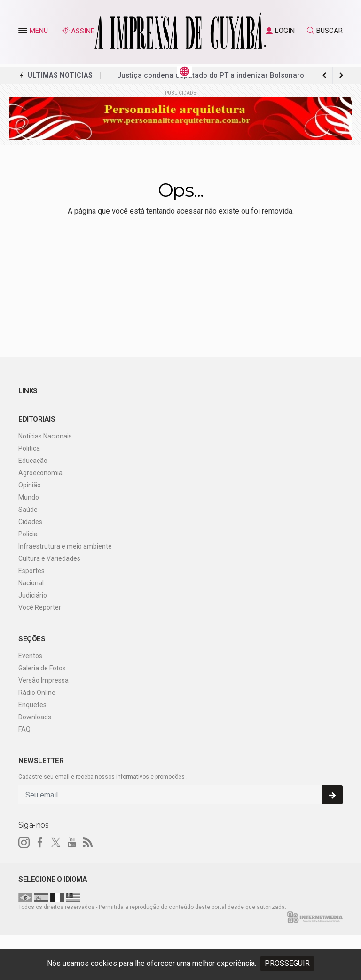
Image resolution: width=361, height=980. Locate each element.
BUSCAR (325, 31)
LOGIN (280, 31)
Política (29, 448)
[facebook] (40, 843)
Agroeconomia (40, 473)
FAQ (24, 729)
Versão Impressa (43, 680)
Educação (33, 461)
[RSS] (88, 843)
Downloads (35, 717)
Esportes (31, 571)
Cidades (30, 522)
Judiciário (33, 595)
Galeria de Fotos (42, 668)
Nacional (31, 583)
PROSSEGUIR (287, 963)
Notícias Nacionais (45, 436)
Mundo (29, 497)
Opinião (30, 485)
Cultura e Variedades (49, 558)
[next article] (324, 75)
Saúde (28, 510)
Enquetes (32, 705)
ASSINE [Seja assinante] (78, 31)
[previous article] (341, 75)
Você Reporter (40, 607)
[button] (24, 32)
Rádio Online (37, 693)
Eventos (30, 656)
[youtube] (72, 843)
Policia (28, 534)
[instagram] (24, 843)
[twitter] (56, 843)
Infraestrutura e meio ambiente (65, 546)
